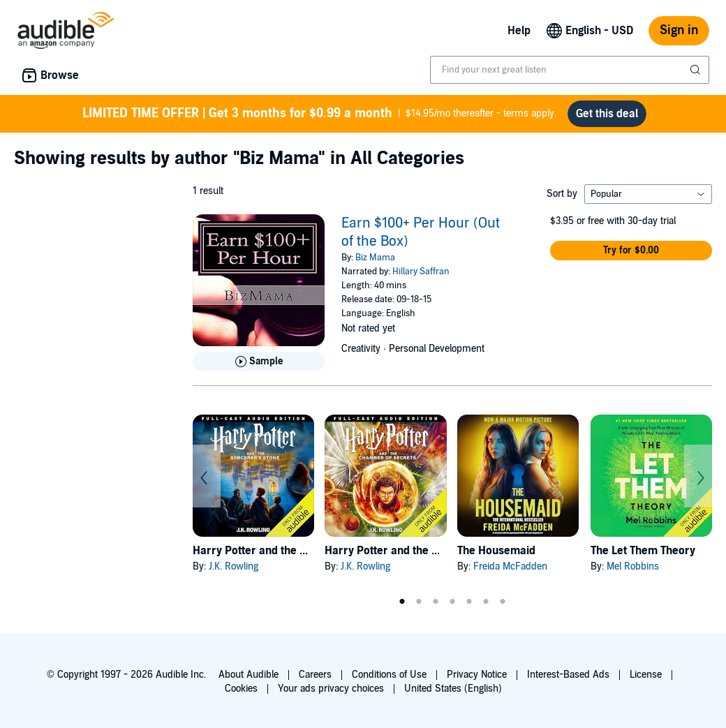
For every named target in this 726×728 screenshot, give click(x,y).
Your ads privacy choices (331, 689)
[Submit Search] (697, 70)
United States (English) (453, 689)
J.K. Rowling (234, 566)
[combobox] (570, 70)
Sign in (679, 30)
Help (519, 31)
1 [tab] (402, 602)
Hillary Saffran (421, 272)
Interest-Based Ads (568, 675)
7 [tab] (503, 602)
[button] (631, 251)
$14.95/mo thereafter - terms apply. (319, 114)
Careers (315, 675)
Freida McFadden (510, 566)
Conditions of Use (389, 675)
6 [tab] (486, 602)
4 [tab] (452, 602)
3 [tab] (436, 602)
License (646, 675)
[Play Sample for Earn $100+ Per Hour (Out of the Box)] (259, 362)
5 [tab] (469, 602)
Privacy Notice (477, 675)
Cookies (241, 689)
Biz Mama (375, 258)
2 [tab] (419, 602)
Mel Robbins (633, 566)
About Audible (249, 675)
